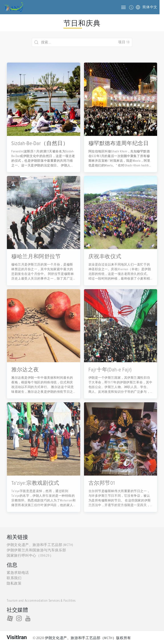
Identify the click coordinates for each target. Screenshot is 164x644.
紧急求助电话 (18, 573)
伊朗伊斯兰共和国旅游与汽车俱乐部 (36, 550)
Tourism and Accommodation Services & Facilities (41, 601)
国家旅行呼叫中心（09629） (30, 556)
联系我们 (14, 578)
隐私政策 (14, 583)
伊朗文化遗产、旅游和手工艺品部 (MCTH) (40, 545)
